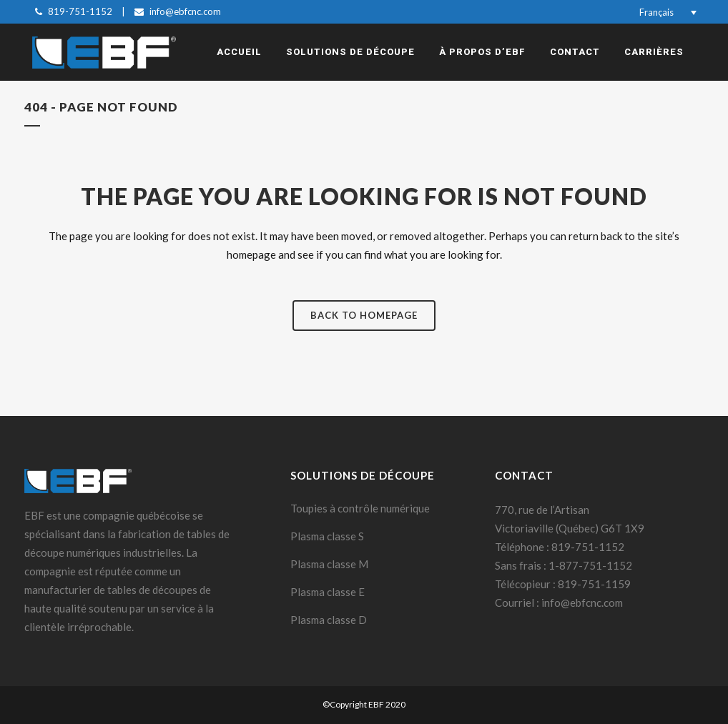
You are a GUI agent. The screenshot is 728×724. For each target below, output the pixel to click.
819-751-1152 (80, 11)
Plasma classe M (329, 564)
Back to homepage (364, 315)
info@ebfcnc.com (185, 11)
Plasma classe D (329, 620)
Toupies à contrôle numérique (360, 508)
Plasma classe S (327, 536)
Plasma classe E (328, 592)
